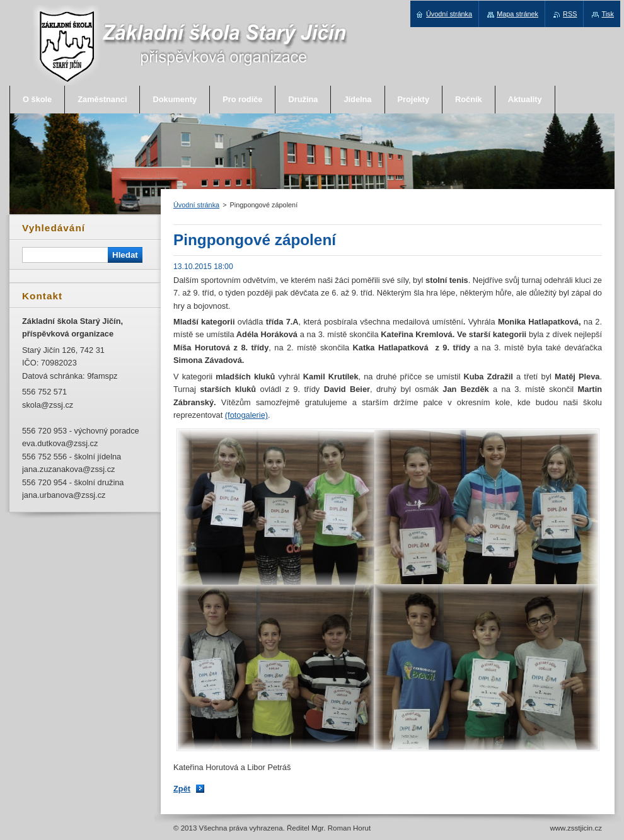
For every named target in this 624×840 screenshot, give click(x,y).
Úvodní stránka (196, 205)
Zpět (182, 789)
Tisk (608, 14)
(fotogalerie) (246, 415)
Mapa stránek (517, 14)
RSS (570, 14)
